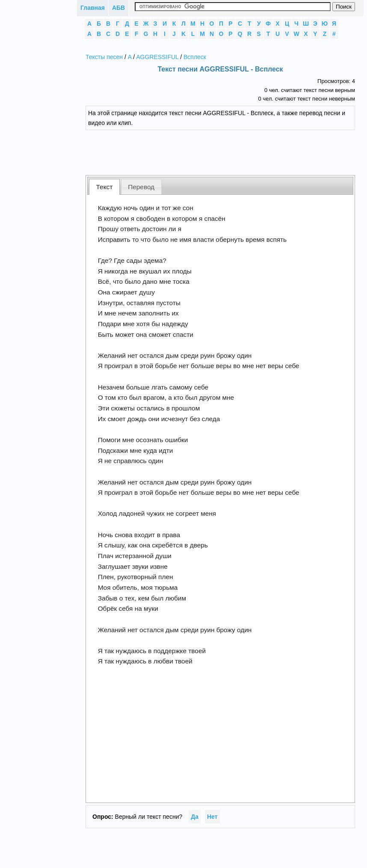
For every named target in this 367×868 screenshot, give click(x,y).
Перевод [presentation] (141, 187)
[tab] (104, 187)
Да (195, 817)
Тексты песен (104, 57)
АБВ (118, 8)
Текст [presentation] (105, 187)
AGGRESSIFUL (157, 57)
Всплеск (195, 57)
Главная (93, 8)
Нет (212, 817)
